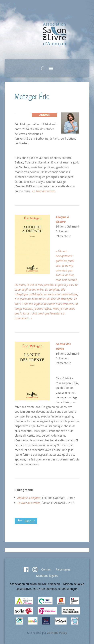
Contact (46, 569)
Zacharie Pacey (57, 633)
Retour (26, 521)
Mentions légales (47, 576)
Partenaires (63, 569)
